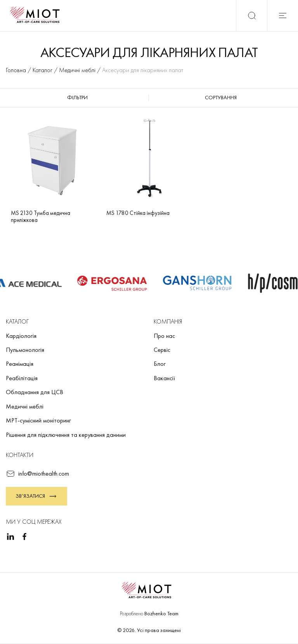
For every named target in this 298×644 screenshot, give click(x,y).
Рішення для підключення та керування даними (66, 435)
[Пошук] (251, 16)
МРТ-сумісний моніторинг (38, 420)
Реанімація (20, 364)
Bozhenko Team (161, 613)
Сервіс (162, 350)
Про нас (164, 336)
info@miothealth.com (37, 474)
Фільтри (77, 97)
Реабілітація (22, 378)
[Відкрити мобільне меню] (282, 16)
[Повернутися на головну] (37, 16)
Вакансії (165, 378)
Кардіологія (21, 336)
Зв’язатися (36, 496)
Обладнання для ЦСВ (35, 392)
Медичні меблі (25, 406)
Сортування (221, 97)
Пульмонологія (25, 350)
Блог (160, 364)
